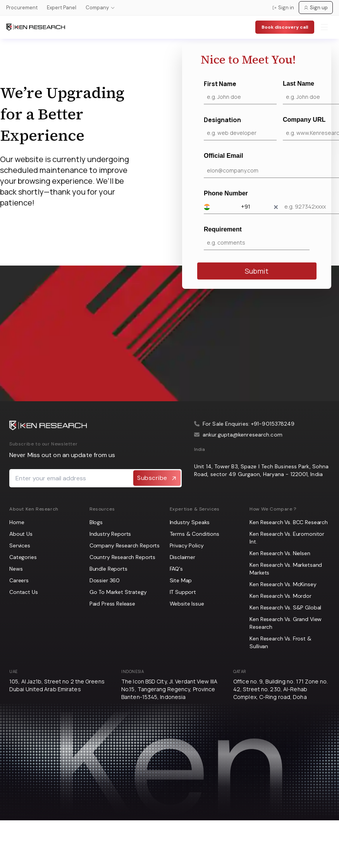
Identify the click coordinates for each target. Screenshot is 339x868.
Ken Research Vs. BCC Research (289, 522)
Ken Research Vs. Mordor (280, 596)
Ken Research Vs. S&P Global (285, 607)
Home (17, 522)
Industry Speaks (190, 522)
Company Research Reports (125, 545)
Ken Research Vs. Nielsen (280, 553)
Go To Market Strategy (118, 592)
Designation (240, 128)
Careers (19, 580)
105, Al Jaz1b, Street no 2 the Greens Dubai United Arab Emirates (57, 685)
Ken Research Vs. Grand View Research (286, 623)
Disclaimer (183, 557)
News (16, 569)
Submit (257, 271)
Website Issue (187, 604)
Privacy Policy (187, 545)
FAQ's (176, 569)
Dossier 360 (105, 580)
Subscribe (157, 478)
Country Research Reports (122, 557)
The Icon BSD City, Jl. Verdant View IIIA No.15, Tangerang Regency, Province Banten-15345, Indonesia (169, 689)
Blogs (96, 522)
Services (20, 545)
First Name (240, 92)
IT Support (183, 592)
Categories (23, 557)
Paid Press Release (112, 604)
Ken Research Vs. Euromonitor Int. (287, 538)
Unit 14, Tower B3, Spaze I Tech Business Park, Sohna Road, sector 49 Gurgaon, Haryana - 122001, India (261, 470)
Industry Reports (110, 534)
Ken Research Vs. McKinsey (283, 584)
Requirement (257, 238)
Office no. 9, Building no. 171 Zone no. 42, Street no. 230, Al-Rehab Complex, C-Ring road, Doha (280, 689)
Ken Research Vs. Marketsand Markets (286, 569)
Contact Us (24, 592)
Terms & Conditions (194, 534)
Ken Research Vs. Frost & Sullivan (280, 642)
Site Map (181, 580)
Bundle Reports (108, 569)
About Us (21, 534)
